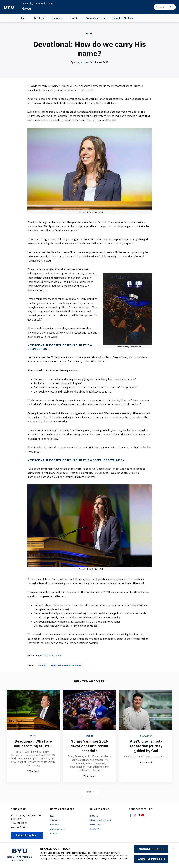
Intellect (39, 18)
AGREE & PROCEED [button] (151, 859)
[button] (174, 848)
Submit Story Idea (27, 835)
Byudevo (42, 665)
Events (74, 18)
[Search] (165, 7)
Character (58, 18)
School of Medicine (123, 18)
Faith (24, 18)
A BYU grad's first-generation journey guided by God (146, 746)
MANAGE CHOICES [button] (151, 849)
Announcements (95, 18)
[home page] (9, 7)
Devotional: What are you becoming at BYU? (33, 743)
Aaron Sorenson (54, 655)
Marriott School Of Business (66, 665)
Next (90, 791)
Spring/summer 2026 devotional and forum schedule (89, 746)
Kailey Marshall (82, 62)
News (26, 9)
